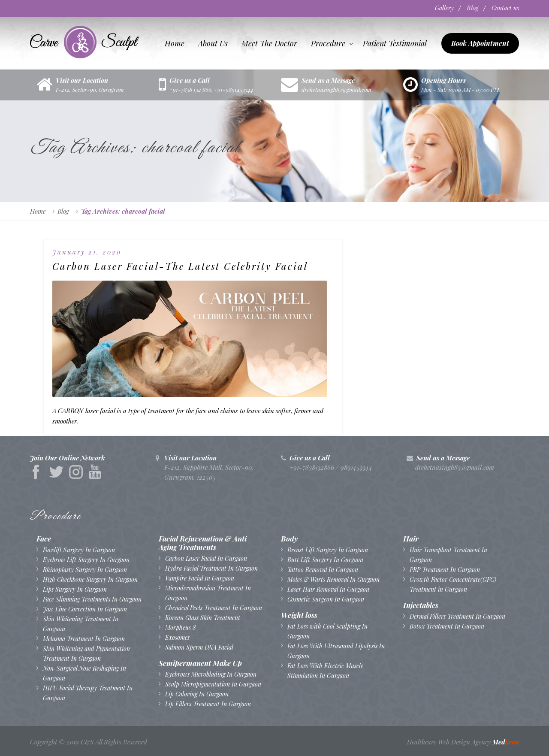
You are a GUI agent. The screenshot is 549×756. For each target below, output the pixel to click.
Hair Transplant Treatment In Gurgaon (448, 554)
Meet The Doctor (269, 43)
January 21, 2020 (87, 251)
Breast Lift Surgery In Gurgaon (328, 549)
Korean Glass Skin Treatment (203, 617)
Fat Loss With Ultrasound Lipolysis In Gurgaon (336, 650)
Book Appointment (480, 43)
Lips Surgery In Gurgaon (75, 589)
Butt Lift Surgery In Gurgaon (325, 559)
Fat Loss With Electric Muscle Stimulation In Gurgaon (325, 670)
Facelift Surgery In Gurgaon (79, 549)
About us (213, 43)
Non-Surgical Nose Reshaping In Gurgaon (84, 673)
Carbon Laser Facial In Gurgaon (206, 558)
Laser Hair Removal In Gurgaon (328, 589)
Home (175, 43)
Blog (468, 8)
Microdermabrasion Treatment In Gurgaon (208, 593)
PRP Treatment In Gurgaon (445, 569)
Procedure (328, 43)
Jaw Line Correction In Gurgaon (85, 609)
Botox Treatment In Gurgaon (447, 626)
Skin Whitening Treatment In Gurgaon (81, 623)
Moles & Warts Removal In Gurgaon (333, 579)
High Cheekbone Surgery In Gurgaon (90, 579)
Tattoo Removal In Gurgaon (323, 569)
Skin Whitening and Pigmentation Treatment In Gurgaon (86, 653)
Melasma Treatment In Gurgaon (84, 638)
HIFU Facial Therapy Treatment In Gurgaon (88, 692)
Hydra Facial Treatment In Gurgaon (211, 568)
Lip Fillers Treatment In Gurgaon (208, 703)
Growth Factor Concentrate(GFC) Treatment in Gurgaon (453, 584)
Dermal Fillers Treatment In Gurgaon (457, 616)
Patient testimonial (395, 43)
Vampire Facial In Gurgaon (200, 578)
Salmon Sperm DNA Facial (199, 647)
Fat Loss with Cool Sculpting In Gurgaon (327, 631)
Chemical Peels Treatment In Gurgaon (214, 607)
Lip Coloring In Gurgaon (197, 694)
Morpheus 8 (181, 627)
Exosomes (177, 637)
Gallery (436, 8)
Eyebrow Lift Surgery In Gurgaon (86, 559)
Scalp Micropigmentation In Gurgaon (213, 684)
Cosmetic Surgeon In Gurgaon (326, 599)
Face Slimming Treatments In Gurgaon (92, 599)
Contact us (505, 8)
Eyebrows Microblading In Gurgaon (211, 674)
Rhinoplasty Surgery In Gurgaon (85, 569)
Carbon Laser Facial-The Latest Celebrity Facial (109, 277)
